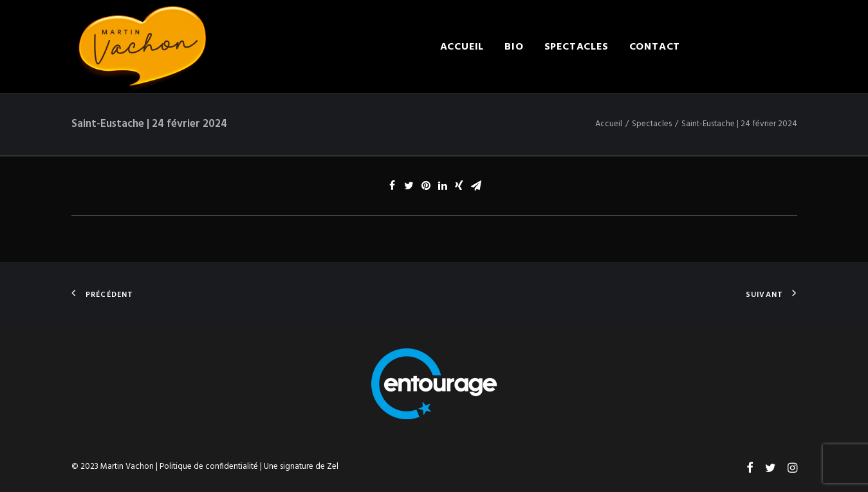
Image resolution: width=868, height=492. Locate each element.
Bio (514, 47)
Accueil (462, 47)
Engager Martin (749, 47)
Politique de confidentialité (209, 467)
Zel (333, 467)
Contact (655, 47)
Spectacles (577, 47)
